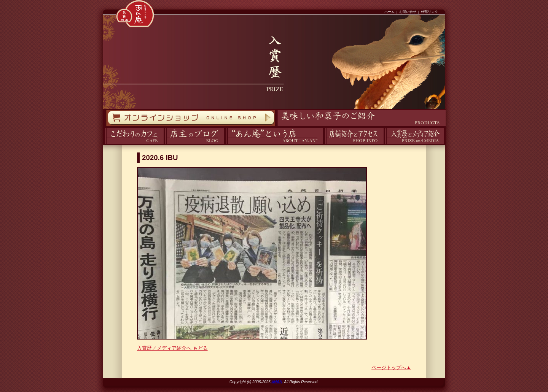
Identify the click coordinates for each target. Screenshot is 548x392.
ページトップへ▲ (391, 367)
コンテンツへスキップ (2, 0)
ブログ (164, 144)
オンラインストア (105, 126)
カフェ (104, 144)
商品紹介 (276, 126)
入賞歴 (384, 144)
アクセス (324, 144)
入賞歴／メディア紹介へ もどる (172, 348)
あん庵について (226, 144)
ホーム (389, 12)
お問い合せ (408, 12)
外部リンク (429, 12)
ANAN (277, 382)
